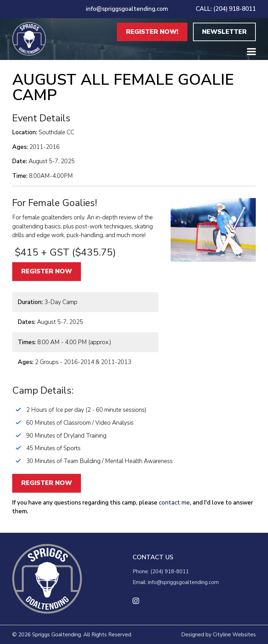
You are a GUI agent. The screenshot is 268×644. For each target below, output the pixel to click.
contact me (174, 503)
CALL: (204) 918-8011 (226, 9)
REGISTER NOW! (152, 32)
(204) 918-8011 (170, 571)
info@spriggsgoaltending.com (127, 9)
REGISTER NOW (47, 271)
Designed (193, 635)
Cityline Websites (234, 635)
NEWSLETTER (224, 32)
